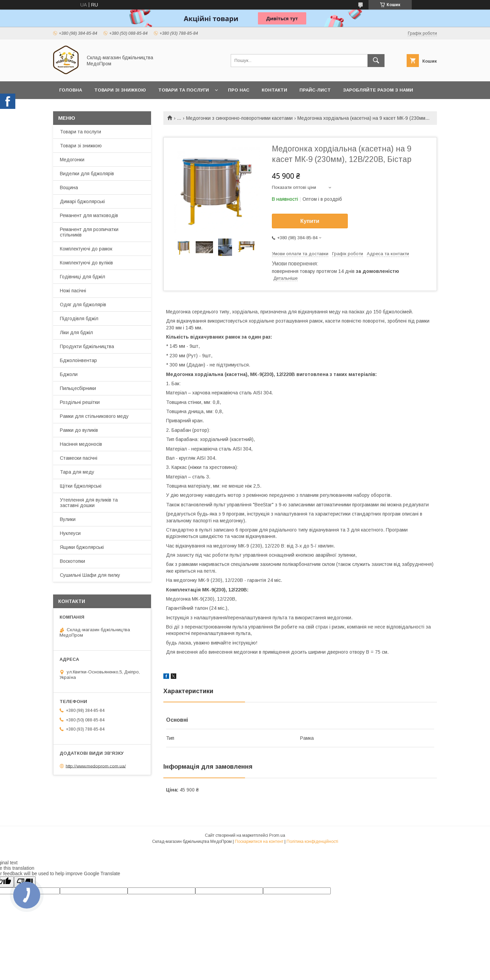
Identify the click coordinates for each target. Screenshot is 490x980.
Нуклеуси (70, 533)
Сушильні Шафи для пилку (90, 575)
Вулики (68, 519)
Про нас (239, 90)
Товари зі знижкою (120, 90)
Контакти (274, 90)
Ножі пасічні (73, 291)
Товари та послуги (184, 90)
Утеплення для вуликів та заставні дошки (89, 503)
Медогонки (72, 160)
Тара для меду (77, 472)
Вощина (69, 187)
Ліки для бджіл (76, 332)
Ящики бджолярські (82, 547)
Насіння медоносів (81, 444)
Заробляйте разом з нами (378, 90)
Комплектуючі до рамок (86, 249)
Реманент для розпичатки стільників (89, 232)
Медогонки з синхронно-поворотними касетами (239, 118)
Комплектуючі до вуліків (86, 263)
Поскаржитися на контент (259, 842)
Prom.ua (277, 835)
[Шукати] (376, 61)
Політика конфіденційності (312, 842)
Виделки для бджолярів (87, 174)
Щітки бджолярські (81, 486)
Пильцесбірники (78, 388)
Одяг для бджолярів (83, 305)
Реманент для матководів (89, 215)
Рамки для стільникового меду (94, 416)
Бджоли (69, 374)
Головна (71, 90)
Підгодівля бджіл (79, 318)
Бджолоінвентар (78, 360)
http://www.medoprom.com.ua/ (96, 766)
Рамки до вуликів (79, 430)
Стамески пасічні (79, 458)
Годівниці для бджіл (83, 277)
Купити (310, 221)
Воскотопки (72, 561)
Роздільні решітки (80, 402)
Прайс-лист (315, 90)
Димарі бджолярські (82, 201)
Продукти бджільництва (87, 346)
